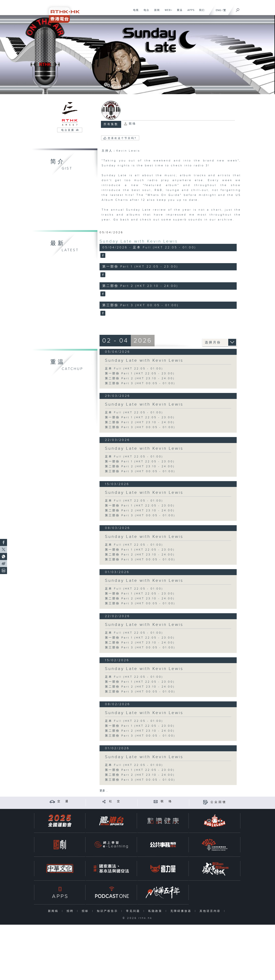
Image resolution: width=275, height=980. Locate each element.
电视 (135, 12)
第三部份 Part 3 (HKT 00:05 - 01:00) (140, 383)
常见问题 (134, 911)
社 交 (115, 801)
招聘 (71, 911)
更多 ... (104, 791)
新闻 (156, 12)
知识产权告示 (108, 911)
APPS (190, 12)
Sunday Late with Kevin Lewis (139, 241)
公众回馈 (219, 802)
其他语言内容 (211, 911)
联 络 (167, 801)
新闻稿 (54, 911)
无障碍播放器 (182, 911)
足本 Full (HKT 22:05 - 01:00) (134, 369)
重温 (178, 12)
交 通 (63, 801)
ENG (218, 10)
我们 (201, 12)
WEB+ (167, 12)
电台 (145, 12)
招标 (86, 911)
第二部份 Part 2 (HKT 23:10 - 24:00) (140, 378)
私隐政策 (156, 911)
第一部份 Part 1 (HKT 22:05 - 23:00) (140, 374)
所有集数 (111, 124)
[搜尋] (238, 9)
